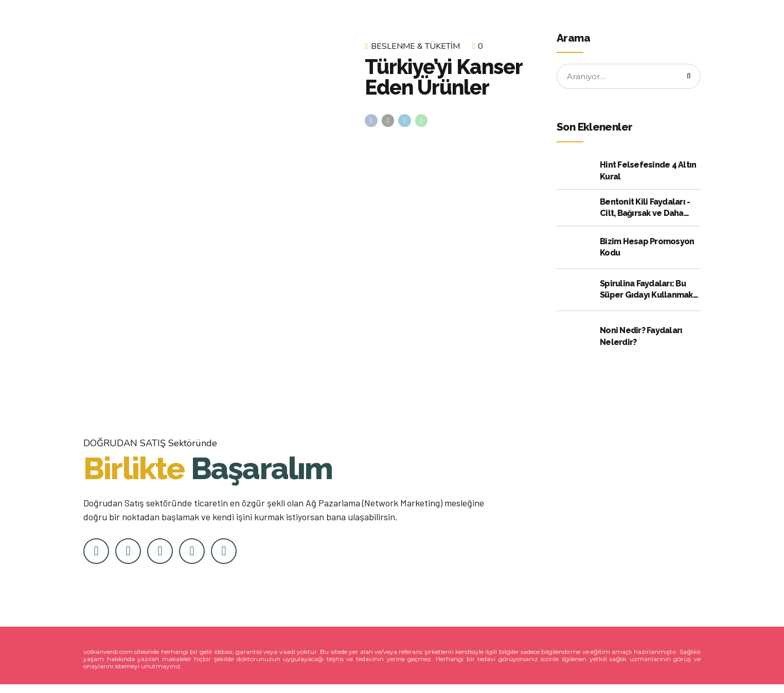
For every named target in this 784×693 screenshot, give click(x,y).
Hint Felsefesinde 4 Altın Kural (648, 172)
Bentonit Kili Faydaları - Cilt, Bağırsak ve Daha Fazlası (645, 210)
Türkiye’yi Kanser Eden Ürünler (443, 77)
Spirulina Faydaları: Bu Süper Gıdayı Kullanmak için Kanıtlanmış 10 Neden (650, 291)
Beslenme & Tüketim (415, 46)
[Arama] (687, 77)
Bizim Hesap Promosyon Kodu (647, 249)
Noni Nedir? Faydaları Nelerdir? (641, 338)
